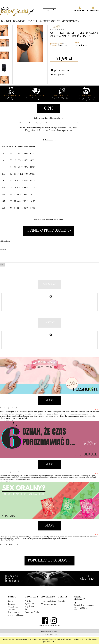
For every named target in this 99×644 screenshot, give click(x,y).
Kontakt (12, 612)
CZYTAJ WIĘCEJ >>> (6, 428)
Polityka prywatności (30, 610)
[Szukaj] (54, 10)
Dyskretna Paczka (32, 620)
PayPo (10, 609)
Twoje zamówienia (49, 609)
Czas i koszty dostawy (13, 616)
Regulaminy (30, 614)
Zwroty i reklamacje (16, 623)
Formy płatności (15, 620)
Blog (27, 617)
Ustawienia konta (48, 612)
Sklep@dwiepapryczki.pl (84, 613)
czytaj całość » (94, 418)
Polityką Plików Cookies (45, 639)
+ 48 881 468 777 (81, 617)
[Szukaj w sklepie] (47, 10)
